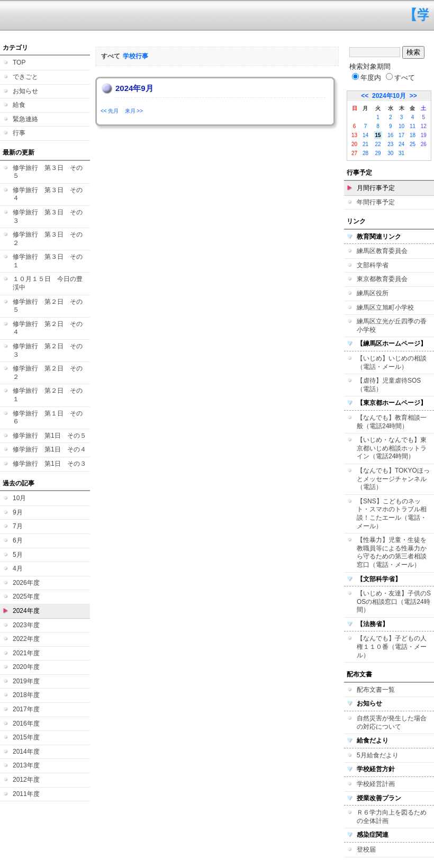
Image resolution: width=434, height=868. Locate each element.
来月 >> (134, 111)
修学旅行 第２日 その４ (48, 328)
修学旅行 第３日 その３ (48, 216)
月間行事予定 (376, 188)
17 (401, 135)
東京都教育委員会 (382, 279)
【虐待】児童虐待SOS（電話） (389, 385)
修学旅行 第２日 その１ (48, 395)
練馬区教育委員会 (382, 251)
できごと (25, 77)
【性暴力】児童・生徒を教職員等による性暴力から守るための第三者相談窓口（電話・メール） (392, 552)
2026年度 (26, 583)
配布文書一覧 (376, 690)
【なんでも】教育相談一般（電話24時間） (392, 422)
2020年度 (26, 667)
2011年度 (26, 794)
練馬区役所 (373, 293)
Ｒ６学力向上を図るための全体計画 (392, 817)
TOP (19, 62)
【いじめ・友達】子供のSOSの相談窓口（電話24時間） (394, 602)
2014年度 (26, 752)
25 (413, 144)
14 (365, 135)
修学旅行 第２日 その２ (48, 373)
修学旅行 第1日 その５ (49, 436)
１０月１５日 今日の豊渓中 (48, 283)
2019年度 (26, 681)
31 (401, 153)
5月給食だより (378, 755)
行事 (19, 133)
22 (378, 144)
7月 (18, 526)
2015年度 (26, 737)
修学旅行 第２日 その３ (48, 350)
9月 (18, 512)
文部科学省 (373, 265)
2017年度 (26, 709)
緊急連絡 (25, 119)
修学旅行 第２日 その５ (48, 306)
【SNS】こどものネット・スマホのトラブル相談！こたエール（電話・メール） (392, 514)
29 (378, 153)
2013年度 (26, 765)
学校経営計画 (376, 784)
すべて (400, 78)
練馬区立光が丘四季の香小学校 (392, 325)
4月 (18, 568)
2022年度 (26, 639)
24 (401, 144)
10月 (19, 498)
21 (365, 144)
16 (390, 135)
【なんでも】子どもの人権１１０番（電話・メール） (392, 647)
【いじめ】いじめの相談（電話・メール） (392, 363)
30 (390, 153)
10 (401, 126)
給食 (19, 105)
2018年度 (26, 695)
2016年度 (26, 724)
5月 (18, 555)
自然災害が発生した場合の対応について (392, 722)
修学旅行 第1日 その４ (49, 449)
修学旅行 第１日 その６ (48, 418)
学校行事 (135, 56)
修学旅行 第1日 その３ (49, 464)
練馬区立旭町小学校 (385, 308)
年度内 (367, 78)
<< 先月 (110, 111)
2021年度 (26, 653)
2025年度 (26, 596)
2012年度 (26, 780)
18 (413, 135)
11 (413, 126)
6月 (18, 540)
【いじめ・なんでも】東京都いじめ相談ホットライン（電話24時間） (392, 448)
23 (390, 144)
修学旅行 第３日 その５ (48, 172)
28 (365, 153)
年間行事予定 (376, 202)
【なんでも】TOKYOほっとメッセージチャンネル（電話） (393, 479)
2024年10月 (389, 96)
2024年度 (26, 611)
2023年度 (26, 625)
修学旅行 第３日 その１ (48, 261)
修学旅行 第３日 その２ (48, 239)
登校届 (366, 849)
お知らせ (25, 91)
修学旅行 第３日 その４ (48, 194)
